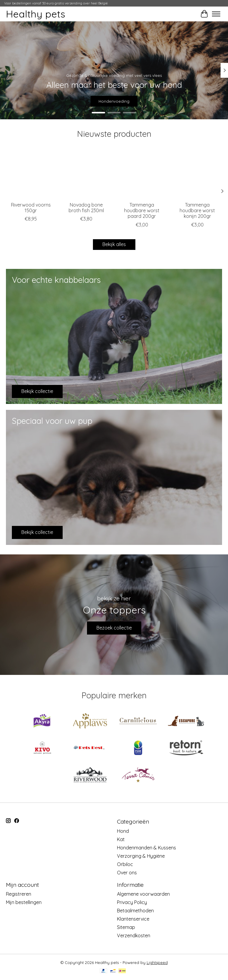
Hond (123, 831)
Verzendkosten (134, 935)
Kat (121, 839)
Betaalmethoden (135, 911)
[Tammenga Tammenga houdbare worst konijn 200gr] (197, 174)
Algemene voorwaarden (143, 894)
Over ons (127, 873)
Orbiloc (125, 864)
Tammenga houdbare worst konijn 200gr (197, 210)
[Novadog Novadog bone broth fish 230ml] (86, 174)
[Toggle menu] (216, 14)
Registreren (19, 894)
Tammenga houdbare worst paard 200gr (142, 210)
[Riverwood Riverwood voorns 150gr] (31, 174)
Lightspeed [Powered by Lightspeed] (157, 962)
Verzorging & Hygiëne (141, 856)
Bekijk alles (114, 244)
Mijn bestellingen (24, 902)
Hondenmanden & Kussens (147, 848)
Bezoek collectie (114, 628)
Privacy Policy (132, 902)
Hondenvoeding (114, 101)
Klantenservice (133, 919)
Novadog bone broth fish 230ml (86, 208)
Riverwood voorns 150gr (31, 208)
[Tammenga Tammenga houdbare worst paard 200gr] (142, 174)
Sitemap (126, 927)
